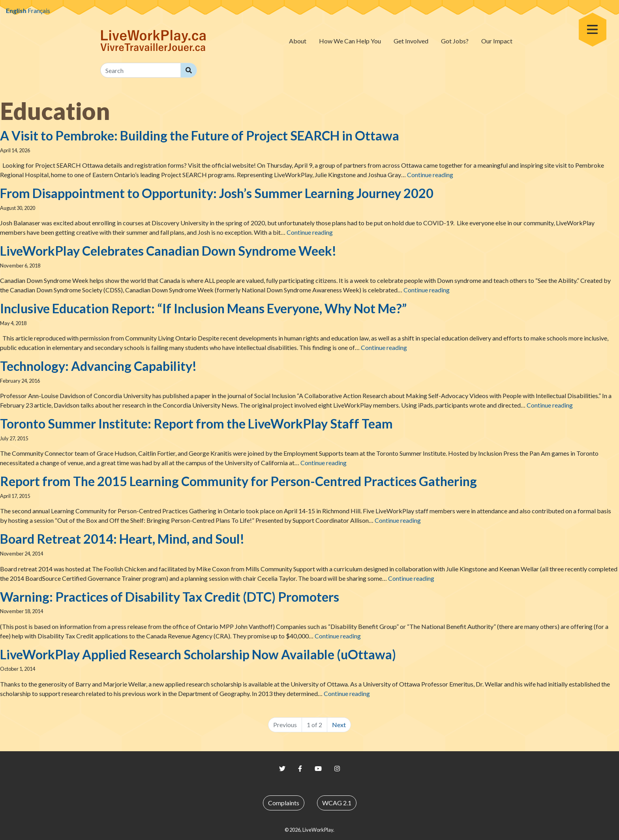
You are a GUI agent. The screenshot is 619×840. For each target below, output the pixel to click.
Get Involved (411, 41)
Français (39, 10)
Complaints (284, 803)
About (298, 41)
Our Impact (497, 41)
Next (339, 725)
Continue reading (430, 175)
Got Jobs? (455, 41)
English (16, 10)
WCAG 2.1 (337, 803)
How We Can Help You (350, 41)
